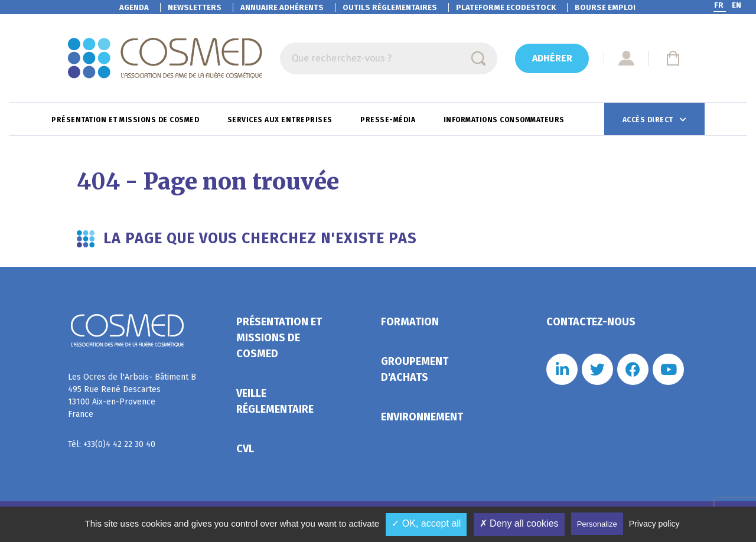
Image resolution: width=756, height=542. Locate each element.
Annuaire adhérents (282, 7)
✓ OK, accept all (426, 523)
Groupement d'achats (415, 369)
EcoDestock (506, 7)
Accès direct (649, 120)
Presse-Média (389, 120)
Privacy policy (654, 524)
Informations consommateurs (505, 120)
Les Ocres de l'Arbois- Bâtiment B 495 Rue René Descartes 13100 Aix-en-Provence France (132, 396)
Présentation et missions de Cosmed (126, 120)
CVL (245, 449)
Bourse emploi (605, 7)
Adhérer (552, 58)
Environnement (422, 417)
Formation (410, 322)
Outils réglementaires (390, 7)
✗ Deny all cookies (519, 523)
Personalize (597, 524)
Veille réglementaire (275, 401)
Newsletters (195, 7)
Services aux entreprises (281, 120)
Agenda (134, 7)
